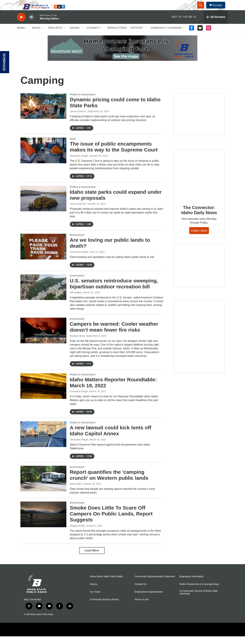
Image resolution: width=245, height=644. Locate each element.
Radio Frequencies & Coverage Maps (199, 592)
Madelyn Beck (77, 344)
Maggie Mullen (77, 533)
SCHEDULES (4, 62)
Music (36, 35)
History (94, 592)
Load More (92, 558)
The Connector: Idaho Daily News (199, 218)
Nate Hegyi (76, 491)
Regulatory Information (192, 584)
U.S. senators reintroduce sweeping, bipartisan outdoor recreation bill (114, 291)
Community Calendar (166, 35)
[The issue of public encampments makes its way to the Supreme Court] (43, 158)
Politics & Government (83, 102)
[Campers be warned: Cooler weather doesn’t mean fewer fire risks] (43, 338)
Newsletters (117, 35)
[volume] (31, 25)
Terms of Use (142, 607)
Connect (93, 35)
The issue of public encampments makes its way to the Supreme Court (114, 154)
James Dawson (78, 119)
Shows (75, 35)
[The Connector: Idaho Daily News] (199, 183)
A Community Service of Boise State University (199, 600)
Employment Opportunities (149, 599)
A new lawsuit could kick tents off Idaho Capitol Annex (111, 438)
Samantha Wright (79, 163)
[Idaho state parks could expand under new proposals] (43, 206)
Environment (77, 243)
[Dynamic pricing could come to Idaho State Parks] (43, 114)
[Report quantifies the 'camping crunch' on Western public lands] (43, 486)
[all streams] (216, 25)
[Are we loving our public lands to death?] (43, 254)
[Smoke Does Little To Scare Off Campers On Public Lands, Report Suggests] (43, 522)
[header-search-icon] (202, 9)
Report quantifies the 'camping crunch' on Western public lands (109, 483)
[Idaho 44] (199, 273)
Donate (219, 9)
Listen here (199, 238)
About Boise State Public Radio (106, 584)
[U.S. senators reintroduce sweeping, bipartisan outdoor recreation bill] (43, 295)
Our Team (95, 599)
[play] (21, 25)
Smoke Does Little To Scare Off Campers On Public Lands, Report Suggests (111, 521)
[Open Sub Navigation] (27, 35)
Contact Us (140, 592)
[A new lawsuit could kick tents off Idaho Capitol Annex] (43, 442)
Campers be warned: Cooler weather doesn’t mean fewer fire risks (114, 335)
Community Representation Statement (155, 584)
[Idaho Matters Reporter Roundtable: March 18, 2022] (43, 394)
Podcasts (55, 35)
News (21, 35)
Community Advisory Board (104, 607)
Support (137, 35)
